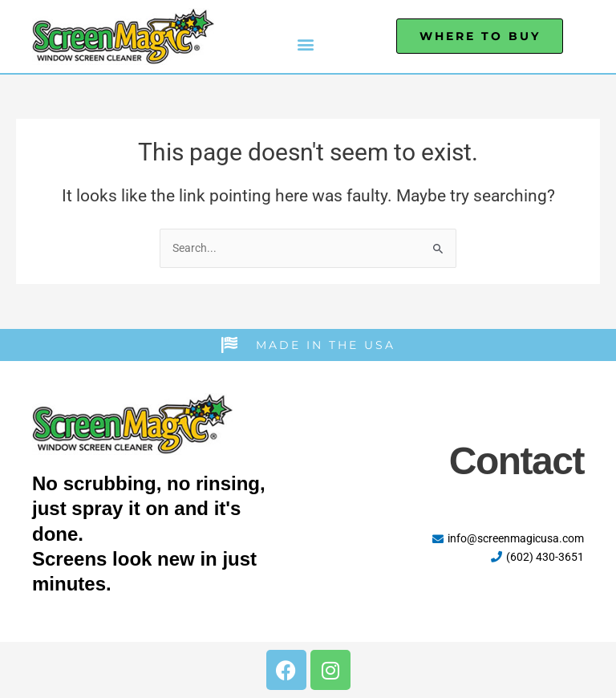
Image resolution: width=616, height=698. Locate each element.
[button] (305, 45)
